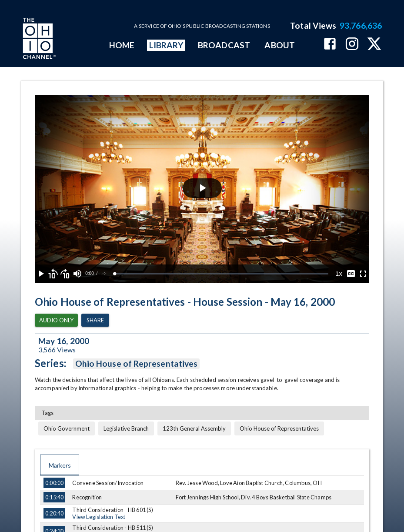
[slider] (222, 274)
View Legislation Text (99, 517)
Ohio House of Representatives (136, 364)
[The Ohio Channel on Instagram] (352, 45)
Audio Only (56, 320)
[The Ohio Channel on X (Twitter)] (374, 45)
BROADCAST (224, 45)
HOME (122, 45)
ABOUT (279, 45)
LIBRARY (166, 45)
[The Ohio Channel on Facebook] (330, 45)
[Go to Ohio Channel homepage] (38, 40)
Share (95, 320)
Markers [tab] (60, 465)
